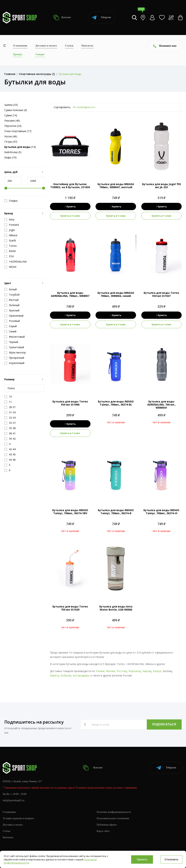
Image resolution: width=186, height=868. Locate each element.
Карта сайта (103, 831)
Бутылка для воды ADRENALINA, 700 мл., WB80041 (161, 405)
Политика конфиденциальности (114, 812)
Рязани (100, 671)
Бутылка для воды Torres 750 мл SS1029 (70, 608)
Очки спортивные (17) (18, 131)
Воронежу (135, 671)
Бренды (18, 54)
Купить (70, 206)
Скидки (40, 54)
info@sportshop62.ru (14, 800)
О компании (20, 46)
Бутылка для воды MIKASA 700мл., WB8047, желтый (116, 186)
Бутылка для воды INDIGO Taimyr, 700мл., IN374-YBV (70, 512)
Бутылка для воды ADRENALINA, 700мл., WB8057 (70, 294)
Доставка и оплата (46, 46)
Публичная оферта (107, 825)
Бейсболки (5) (13, 152)
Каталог (62, 18)
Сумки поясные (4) (16, 110)
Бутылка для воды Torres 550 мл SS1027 (161, 294)
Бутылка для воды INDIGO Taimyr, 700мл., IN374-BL (116, 403)
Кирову (147, 671)
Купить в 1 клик (70, 216)
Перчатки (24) (13, 126)
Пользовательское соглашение (113, 818)
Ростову (122, 671)
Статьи (69, 46)
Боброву (66, 675)
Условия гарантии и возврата (18, 818)
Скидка (11, 201)
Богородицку (81, 675)
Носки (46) (11, 136)
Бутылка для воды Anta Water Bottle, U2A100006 (116, 608)
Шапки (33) (11, 105)
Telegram (101, 18)
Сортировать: (62, 107)
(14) (20, 147)
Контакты (87, 46)
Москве (111, 671)
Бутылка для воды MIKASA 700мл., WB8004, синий (116, 294)
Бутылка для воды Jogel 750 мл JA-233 (161, 186)
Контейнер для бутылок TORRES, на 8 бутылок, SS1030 (70, 186)
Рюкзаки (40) (12, 121)
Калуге (157, 671)
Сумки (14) (11, 115)
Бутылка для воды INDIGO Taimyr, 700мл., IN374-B (116, 512)
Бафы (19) (10, 157)
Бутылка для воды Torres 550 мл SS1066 (70, 403)
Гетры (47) (11, 142)
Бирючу (55, 675)
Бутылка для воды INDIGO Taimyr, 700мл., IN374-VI (161, 512)
